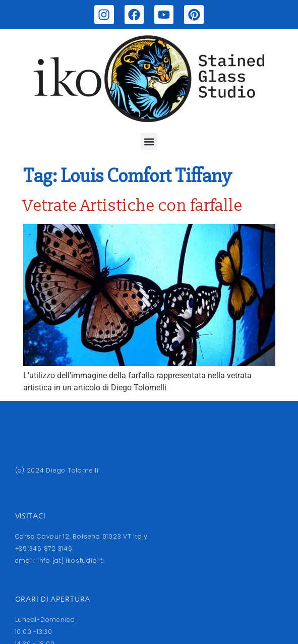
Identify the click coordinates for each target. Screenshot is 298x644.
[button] (149, 141)
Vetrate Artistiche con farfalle (133, 206)
